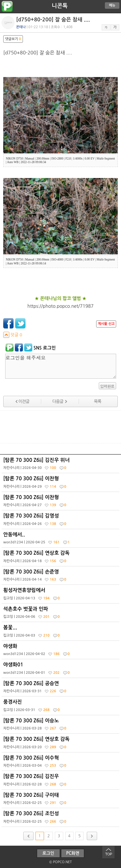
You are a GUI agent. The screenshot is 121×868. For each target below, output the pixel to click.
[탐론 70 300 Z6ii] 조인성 (61, 819)
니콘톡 (60, 6)
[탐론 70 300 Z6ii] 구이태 (61, 800)
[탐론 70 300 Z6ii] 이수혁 (61, 763)
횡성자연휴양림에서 (61, 595)
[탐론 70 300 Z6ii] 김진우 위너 (61, 465)
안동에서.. (61, 540)
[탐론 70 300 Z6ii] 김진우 (61, 782)
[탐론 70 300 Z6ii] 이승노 (61, 726)
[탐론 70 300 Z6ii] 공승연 (61, 689)
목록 (97, 401)
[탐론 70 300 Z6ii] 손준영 (61, 577)
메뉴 (112, 5)
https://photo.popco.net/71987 (60, 306)
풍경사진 (61, 707)
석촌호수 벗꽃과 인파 (61, 614)
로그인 (48, 853)
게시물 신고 (106, 324)
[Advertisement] (61, 427)
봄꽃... (61, 633)
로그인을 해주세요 (61, 366)
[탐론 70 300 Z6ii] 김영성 (61, 521)
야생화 (61, 651)
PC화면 (73, 853)
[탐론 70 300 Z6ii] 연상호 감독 (61, 558)
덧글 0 (13, 335)
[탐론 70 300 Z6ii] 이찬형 (61, 484)
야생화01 (61, 670)
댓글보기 (13, 39)
